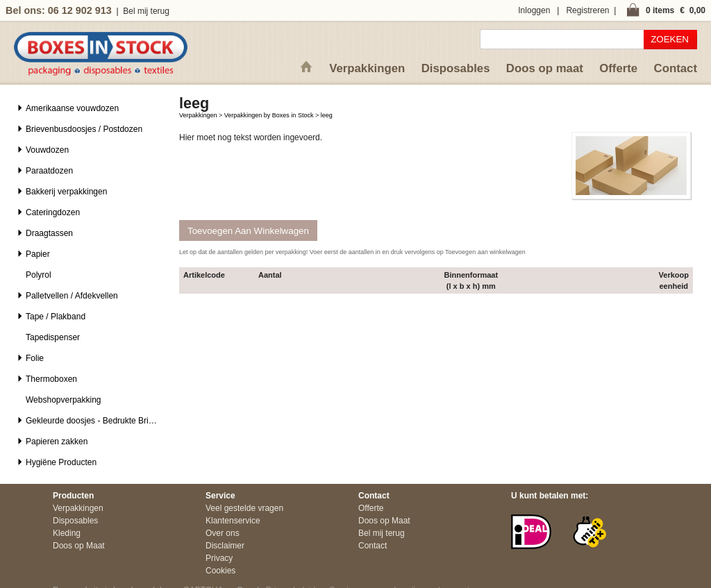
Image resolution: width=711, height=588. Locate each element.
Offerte (618, 68)
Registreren (587, 10)
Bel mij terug (146, 11)
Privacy (219, 558)
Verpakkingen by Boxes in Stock (269, 115)
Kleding (67, 533)
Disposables (456, 68)
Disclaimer (225, 546)
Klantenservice (233, 521)
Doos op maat (545, 68)
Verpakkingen (367, 68)
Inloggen (534, 10)
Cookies (220, 571)
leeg (327, 115)
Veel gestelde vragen (244, 508)
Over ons (223, 533)
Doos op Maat (79, 546)
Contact (676, 68)
